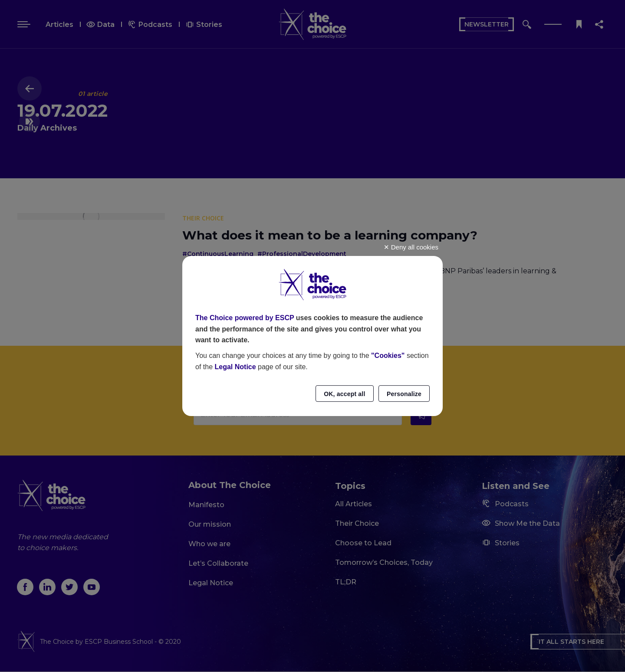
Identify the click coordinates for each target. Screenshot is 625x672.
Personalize (404, 394)
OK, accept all (344, 394)
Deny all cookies (411, 247)
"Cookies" (388, 356)
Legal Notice (235, 367)
